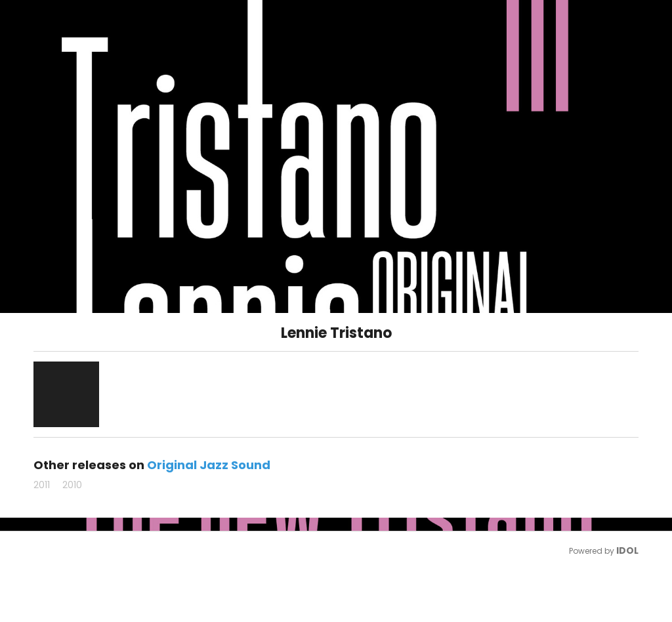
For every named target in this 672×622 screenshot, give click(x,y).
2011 (42, 485)
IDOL (627, 550)
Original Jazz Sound (209, 465)
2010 (72, 485)
